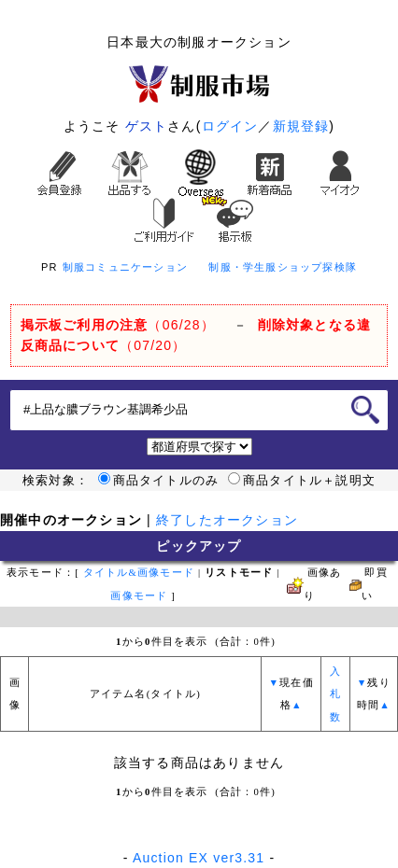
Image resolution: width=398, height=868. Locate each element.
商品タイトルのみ (159, 481)
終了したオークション (227, 520)
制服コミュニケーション (125, 267)
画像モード (139, 596)
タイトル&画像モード (139, 573)
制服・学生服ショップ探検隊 (283, 267)
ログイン (230, 126)
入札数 (335, 694)
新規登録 (301, 126)
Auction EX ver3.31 (199, 858)
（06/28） (118, 325)
